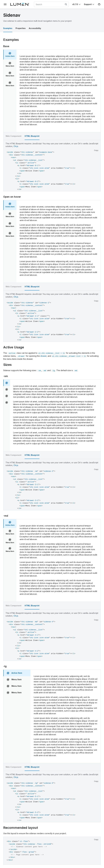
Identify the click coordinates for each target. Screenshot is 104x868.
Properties (21, 28)
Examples (8, 28)
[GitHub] (99, 4)
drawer (43, 356)
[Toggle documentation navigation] (5, 4)
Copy (96, 150)
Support (88, 4)
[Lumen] (21, 4)
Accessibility (35, 28)
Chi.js (16, 146)
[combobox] (51, 4)
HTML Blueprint (32, 136)
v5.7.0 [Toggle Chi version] (75, 4)
